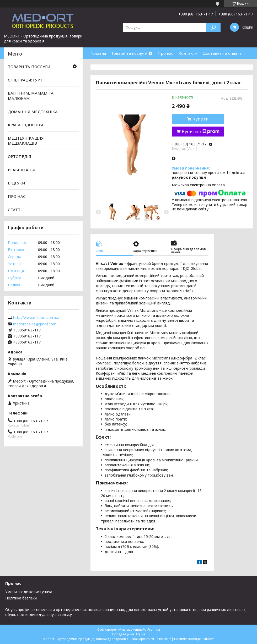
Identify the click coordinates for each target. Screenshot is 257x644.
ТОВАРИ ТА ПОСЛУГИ (29, 67)
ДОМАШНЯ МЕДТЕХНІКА (33, 111)
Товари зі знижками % (112, 65)
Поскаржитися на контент (151, 639)
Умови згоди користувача (29, 592)
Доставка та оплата (222, 53)
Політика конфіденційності (194, 639)
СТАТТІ (15, 209)
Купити (201, 119)
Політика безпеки (21, 598)
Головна (98, 53)
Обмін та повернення (159, 65)
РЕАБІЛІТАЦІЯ (22, 170)
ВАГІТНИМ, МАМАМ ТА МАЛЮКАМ (31, 96)
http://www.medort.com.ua (36, 318)
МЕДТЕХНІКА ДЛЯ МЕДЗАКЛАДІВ (26, 141)
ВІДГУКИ (17, 183)
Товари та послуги (129, 53)
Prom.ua (154, 629)
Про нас (165, 53)
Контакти (188, 53)
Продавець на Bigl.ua (129, 634)
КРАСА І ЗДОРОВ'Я (26, 125)
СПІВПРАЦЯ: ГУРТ (25, 80)
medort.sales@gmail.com (35, 324)
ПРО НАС (17, 196)
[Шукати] (213, 27)
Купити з (201, 132)
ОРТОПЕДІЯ (20, 156)
